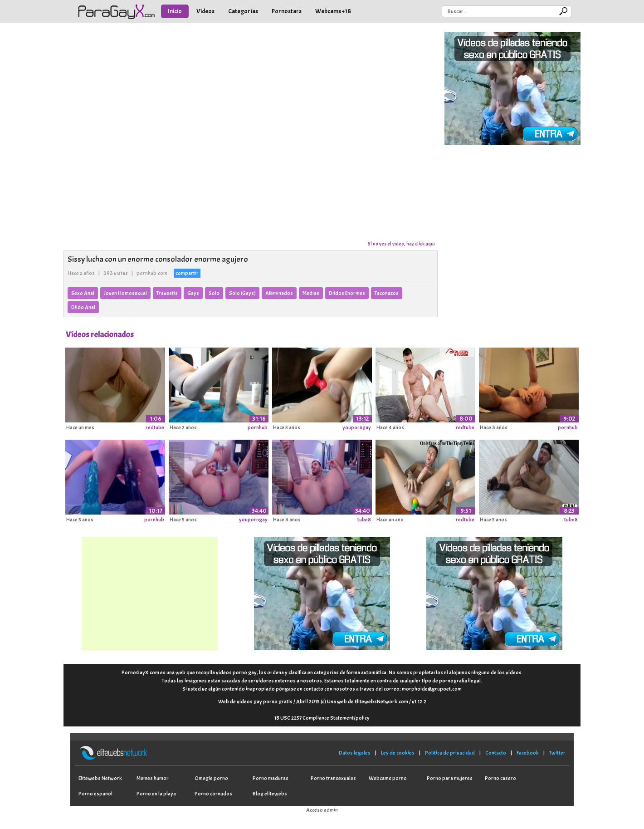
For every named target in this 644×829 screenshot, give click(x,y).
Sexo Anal (83, 293)
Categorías (243, 11)
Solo (214, 293)
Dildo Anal (83, 307)
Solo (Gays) (242, 293)
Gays (193, 293)
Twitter (557, 753)
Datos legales (355, 753)
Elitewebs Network (100, 778)
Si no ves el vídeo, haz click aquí (401, 244)
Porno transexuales (333, 778)
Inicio (175, 11)
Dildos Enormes (347, 293)
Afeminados (279, 293)
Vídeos (205, 11)
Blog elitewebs (270, 794)
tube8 (364, 520)
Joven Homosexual (125, 293)
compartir (187, 273)
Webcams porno (388, 778)
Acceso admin (322, 810)
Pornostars (287, 11)
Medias (311, 293)
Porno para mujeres (450, 778)
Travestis (167, 293)
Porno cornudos (213, 794)
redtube (155, 427)
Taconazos (387, 293)
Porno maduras (271, 778)
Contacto (496, 753)
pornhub (258, 427)
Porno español (95, 794)
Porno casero (500, 778)
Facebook (528, 753)
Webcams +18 (333, 11)
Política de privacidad (450, 753)
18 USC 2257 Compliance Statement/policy (322, 718)
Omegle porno (211, 778)
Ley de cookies (398, 753)
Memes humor (153, 778)
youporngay (357, 427)
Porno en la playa (156, 794)
